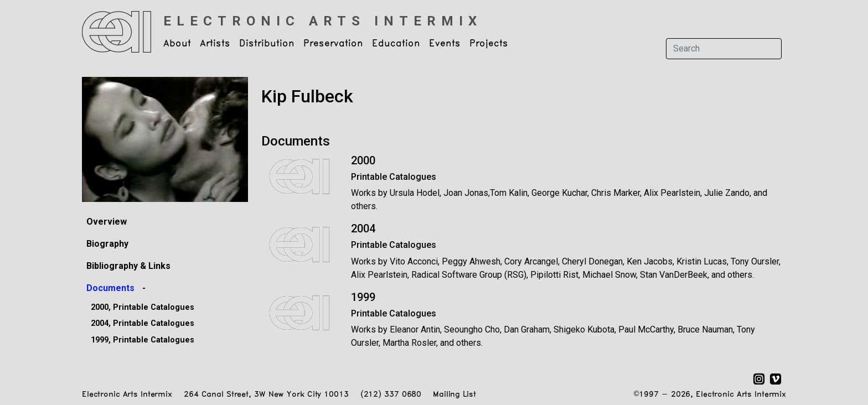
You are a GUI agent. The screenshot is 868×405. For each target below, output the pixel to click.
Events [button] (445, 44)
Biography (107, 244)
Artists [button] (215, 44)
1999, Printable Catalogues (143, 340)
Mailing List (454, 395)
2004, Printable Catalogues (143, 323)
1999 (363, 297)
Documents (112, 288)
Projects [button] (489, 44)
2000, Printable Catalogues (143, 307)
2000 (363, 160)
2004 (363, 229)
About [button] (177, 44)
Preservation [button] (333, 44)
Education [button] (396, 44)
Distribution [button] (267, 44)
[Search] (724, 49)
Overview (107, 222)
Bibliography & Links (128, 266)
